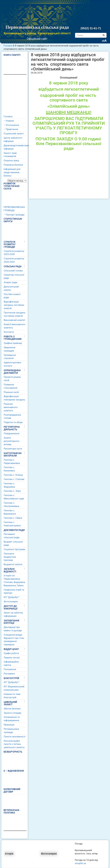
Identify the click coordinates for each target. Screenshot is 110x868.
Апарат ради (10, 282)
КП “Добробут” (12, 597)
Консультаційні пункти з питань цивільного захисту (14, 744)
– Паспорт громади (14, 215)
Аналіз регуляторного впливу (12, 441)
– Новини (9, 121)
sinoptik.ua (80, 863)
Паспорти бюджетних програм (10, 557)
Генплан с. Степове (14, 479)
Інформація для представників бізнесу (12, 172)
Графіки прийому (13, 343)
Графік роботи (11, 653)
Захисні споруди (13, 713)
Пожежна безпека (13, 165)
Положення (10, 669)
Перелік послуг (12, 658)
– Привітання (11, 129)
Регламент (9, 674)
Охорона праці (11, 161)
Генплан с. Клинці (13, 475)
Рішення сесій (11, 392)
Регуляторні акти (13, 449)
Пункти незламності (15, 737)
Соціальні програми (14, 549)
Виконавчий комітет (15, 320)
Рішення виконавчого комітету (11, 407)
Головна (8, 46)
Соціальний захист (14, 134)
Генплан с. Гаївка (13, 518)
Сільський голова (13, 271)
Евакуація (9, 725)
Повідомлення (12, 433)
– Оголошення (11, 125)
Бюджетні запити (13, 564)
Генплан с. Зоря (12, 491)
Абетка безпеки (12, 709)
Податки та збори (13, 422)
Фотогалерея (11, 602)
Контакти (9, 332)
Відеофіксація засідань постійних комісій (14, 305)
